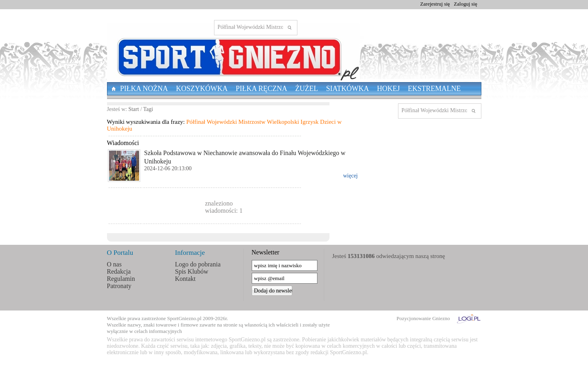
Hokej (389, 89)
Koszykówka (202, 89)
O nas (114, 264)
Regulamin (121, 279)
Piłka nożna (144, 89)
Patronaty (119, 286)
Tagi (148, 109)
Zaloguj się (465, 4)
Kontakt (186, 279)
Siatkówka (348, 89)
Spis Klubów (192, 271)
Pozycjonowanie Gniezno (423, 318)
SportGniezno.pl (184, 318)
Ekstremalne (434, 89)
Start (133, 109)
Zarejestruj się (435, 4)
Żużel (307, 89)
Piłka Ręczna (262, 89)
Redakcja (119, 271)
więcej (351, 176)
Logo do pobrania (198, 264)
